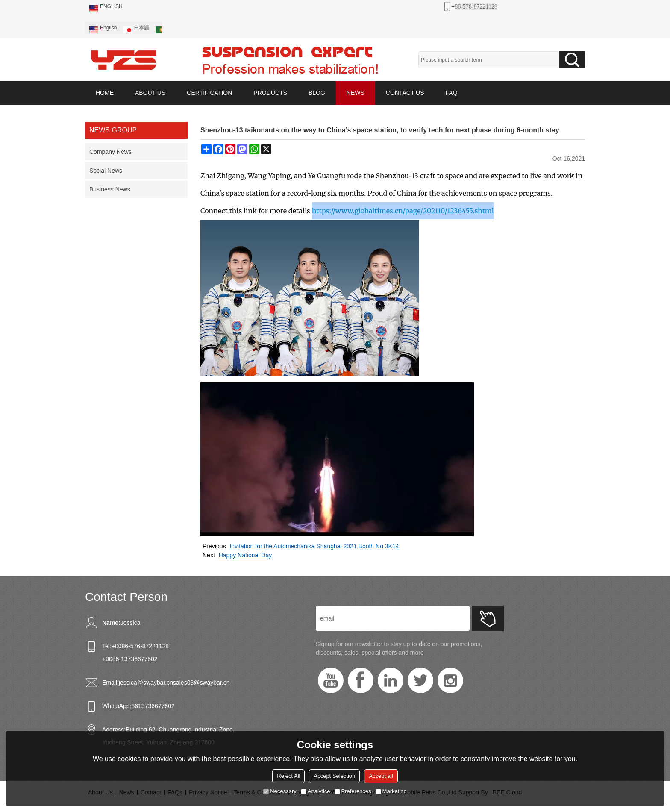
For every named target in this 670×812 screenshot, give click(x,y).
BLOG (317, 93)
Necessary (280, 791)
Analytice (316, 791)
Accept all (381, 776)
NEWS (356, 93)
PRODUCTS (270, 93)
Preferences (353, 791)
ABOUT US (150, 93)
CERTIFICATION (209, 93)
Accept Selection (334, 776)
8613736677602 (153, 706)
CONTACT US (405, 93)
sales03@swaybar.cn (201, 683)
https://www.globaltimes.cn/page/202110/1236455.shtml (403, 211)
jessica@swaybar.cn (146, 683)
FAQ (452, 93)
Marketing (391, 791)
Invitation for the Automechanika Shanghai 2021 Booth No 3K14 (314, 546)
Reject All (288, 776)
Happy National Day (245, 555)
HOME (105, 93)
